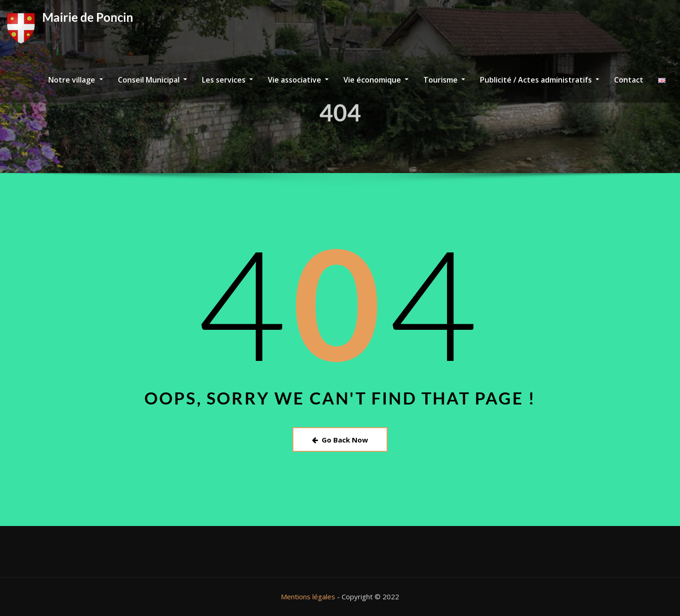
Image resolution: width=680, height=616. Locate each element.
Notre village (75, 80)
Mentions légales (308, 597)
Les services (227, 80)
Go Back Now (340, 440)
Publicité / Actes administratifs (540, 80)
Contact (629, 80)
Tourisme (444, 80)
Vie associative (298, 80)
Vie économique (376, 80)
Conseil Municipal (152, 80)
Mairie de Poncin (88, 17)
